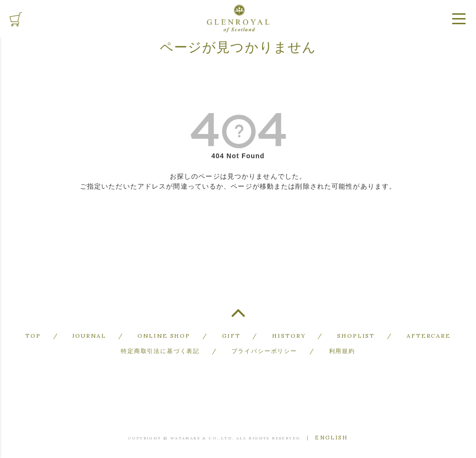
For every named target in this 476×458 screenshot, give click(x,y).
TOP (238, 317)
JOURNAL (92, 335)
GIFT (231, 335)
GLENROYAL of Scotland (238, 19)
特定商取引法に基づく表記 (160, 349)
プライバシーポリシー (264, 349)
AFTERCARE (425, 335)
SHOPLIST (354, 335)
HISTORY (288, 335)
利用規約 (342, 349)
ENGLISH (331, 435)
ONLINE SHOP (165, 335)
